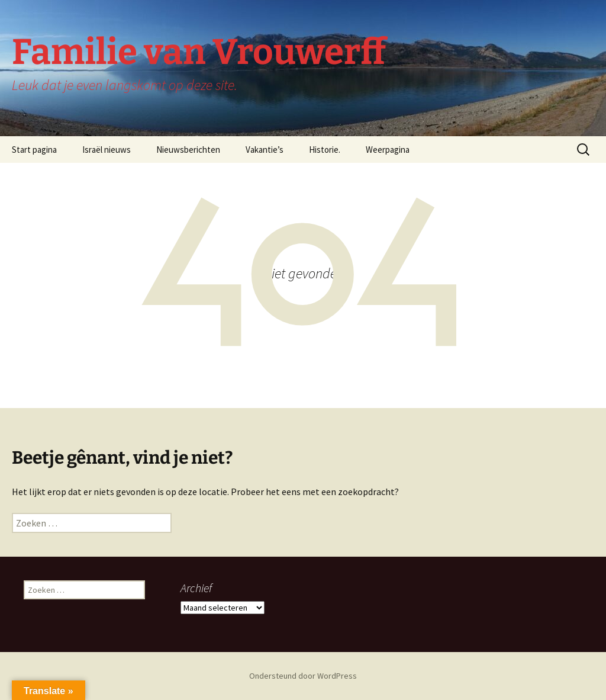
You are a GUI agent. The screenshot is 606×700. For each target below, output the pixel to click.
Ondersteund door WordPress (303, 676)
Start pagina (34, 150)
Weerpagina (388, 150)
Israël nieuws (107, 150)
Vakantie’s (265, 150)
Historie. (325, 150)
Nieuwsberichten (188, 150)
